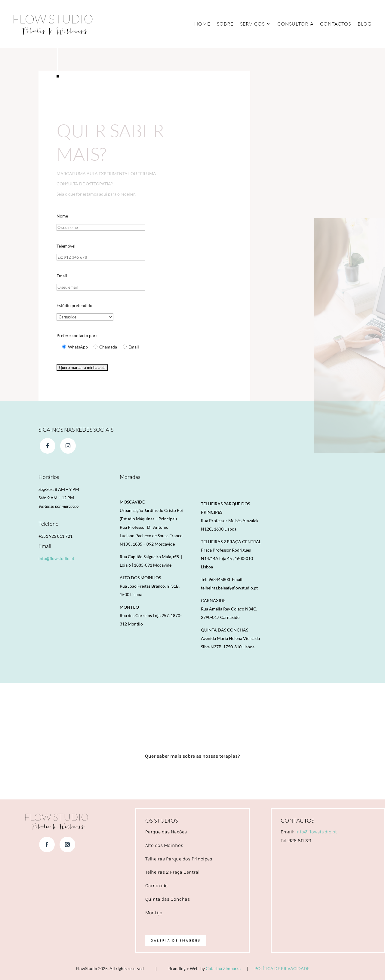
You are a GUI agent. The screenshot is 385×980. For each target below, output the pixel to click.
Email (62, 276)
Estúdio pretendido (74, 305)
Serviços (252, 24)
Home (202, 24)
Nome (62, 216)
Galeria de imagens (176, 941)
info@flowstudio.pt (56, 559)
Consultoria (295, 24)
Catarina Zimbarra (223, 969)
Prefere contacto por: (77, 335)
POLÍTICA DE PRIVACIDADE (282, 969)
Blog (365, 24)
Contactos (336, 24)
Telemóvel (66, 246)
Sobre (225, 24)
